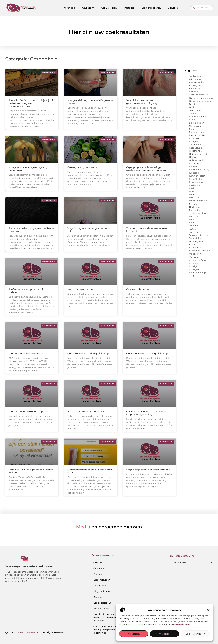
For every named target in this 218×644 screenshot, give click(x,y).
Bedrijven (194, 104)
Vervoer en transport (200, 251)
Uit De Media (109, 8)
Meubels (194, 191)
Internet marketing (199, 170)
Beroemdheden (102, 580)
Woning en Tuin (197, 260)
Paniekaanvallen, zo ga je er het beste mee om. (31, 230)
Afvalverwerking (198, 82)
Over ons (69, 8)
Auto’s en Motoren (199, 95)
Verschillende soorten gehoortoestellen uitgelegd (143, 102)
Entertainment (197, 132)
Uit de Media (100, 585)
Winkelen (194, 257)
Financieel (195, 138)
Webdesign (195, 254)
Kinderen (194, 173)
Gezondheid (196, 148)
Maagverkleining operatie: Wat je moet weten (91, 102)
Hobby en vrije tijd (199, 154)
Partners (129, 8)
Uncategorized (197, 241)
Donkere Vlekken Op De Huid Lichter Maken (31, 471)
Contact (173, 8)
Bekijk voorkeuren (195, 634)
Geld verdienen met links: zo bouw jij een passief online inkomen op (109, 630)
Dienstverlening (198, 117)
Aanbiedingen (197, 76)
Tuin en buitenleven (200, 235)
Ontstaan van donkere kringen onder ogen (90, 471)
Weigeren (164, 634)
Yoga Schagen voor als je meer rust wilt (89, 230)
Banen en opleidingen (201, 98)
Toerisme (194, 232)
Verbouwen (195, 248)
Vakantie (194, 244)
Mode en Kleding (198, 201)
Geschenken (196, 145)
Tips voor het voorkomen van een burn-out (147, 230)
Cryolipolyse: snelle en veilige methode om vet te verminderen (146, 169)
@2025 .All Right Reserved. (35, 632)
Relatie (193, 219)
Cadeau (193, 113)
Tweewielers (195, 238)
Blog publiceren (151, 8)
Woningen (195, 263)
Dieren (193, 120)
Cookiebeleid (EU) (103, 603)
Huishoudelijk (197, 160)
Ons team (88, 8)
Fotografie (194, 142)
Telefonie (194, 226)
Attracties (194, 92)
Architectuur (196, 88)
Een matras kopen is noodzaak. (86, 412)
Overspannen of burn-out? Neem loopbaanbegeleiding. (146, 413)
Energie (193, 129)
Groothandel (196, 151)
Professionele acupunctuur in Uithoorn (27, 291)
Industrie (194, 163)
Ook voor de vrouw (138, 289)
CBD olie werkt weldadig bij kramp (88, 354)
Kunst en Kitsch (197, 176)
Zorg (191, 276)
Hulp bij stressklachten (81, 289)
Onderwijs (194, 207)
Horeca (193, 157)
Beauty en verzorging (200, 101)
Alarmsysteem (197, 85)
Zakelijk (193, 266)
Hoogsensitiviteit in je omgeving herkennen (28, 169)
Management (196, 182)
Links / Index (196, 179)
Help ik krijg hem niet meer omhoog (148, 470)
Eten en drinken (198, 135)
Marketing (195, 185)
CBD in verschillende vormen (26, 354)
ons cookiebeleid (181, 624)
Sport (192, 223)
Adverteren (195, 79)
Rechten (193, 216)
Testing (193, 229)
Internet (193, 166)
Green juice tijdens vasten (83, 167)
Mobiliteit (194, 198)
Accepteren (134, 634)
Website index (101, 608)
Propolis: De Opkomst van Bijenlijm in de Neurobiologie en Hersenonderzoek (31, 103)
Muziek (193, 204)
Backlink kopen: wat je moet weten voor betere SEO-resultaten (109, 617)
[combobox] (202, 8)
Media (192, 188)
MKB (192, 194)
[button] (208, 610)
